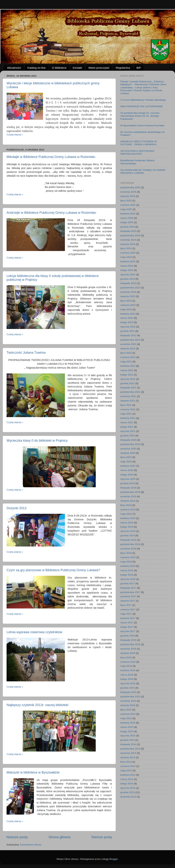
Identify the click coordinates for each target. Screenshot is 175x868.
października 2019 (130, 492)
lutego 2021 (127, 427)
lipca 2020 (126, 457)
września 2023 (128, 292)
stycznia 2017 (128, 631)
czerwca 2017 (128, 609)
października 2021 (130, 392)
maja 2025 (126, 209)
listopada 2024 (128, 231)
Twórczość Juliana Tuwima (26, 353)
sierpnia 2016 (128, 653)
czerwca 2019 (128, 510)
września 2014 (128, 753)
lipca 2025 (126, 201)
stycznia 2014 (128, 788)
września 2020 (128, 449)
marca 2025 (127, 218)
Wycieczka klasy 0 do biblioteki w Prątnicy (37, 441)
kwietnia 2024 (128, 261)
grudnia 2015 (128, 688)
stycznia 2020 (128, 479)
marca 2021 (127, 422)
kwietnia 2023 (128, 314)
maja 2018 (126, 562)
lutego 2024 (127, 270)
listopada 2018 (128, 540)
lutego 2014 (127, 784)
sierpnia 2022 (128, 348)
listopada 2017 (128, 588)
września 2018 (128, 549)
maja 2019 (126, 514)
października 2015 (130, 697)
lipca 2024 (126, 248)
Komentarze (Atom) (31, 845)
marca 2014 (127, 779)
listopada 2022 (128, 335)
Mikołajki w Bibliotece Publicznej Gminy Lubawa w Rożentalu (51, 157)
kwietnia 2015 (128, 723)
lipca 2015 (126, 710)
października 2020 (130, 444)
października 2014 (130, 749)
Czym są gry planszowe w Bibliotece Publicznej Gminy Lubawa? (53, 570)
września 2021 (128, 396)
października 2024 (130, 235)
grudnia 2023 (128, 279)
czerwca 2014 (128, 766)
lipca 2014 (126, 762)
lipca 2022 (126, 353)
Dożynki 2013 (16, 508)
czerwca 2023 (128, 305)
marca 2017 (127, 623)
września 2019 (128, 496)
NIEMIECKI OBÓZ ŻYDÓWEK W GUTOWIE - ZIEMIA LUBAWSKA (139, 143)
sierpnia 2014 (128, 757)
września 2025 (128, 192)
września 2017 (128, 596)
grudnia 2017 (128, 583)
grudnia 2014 (128, 740)
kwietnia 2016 (128, 670)
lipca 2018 (126, 553)
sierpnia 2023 (128, 296)
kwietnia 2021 (128, 418)
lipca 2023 (126, 301)
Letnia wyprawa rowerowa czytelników (34, 632)
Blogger (114, 859)
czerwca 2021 (128, 409)
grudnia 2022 (128, 331)
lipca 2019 (126, 505)
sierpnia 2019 (128, 501)
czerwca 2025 (128, 205)
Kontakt (77, 68)
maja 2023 (126, 309)
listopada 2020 (128, 440)
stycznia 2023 (128, 327)
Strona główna (60, 837)
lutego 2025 (127, 222)
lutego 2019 (127, 527)
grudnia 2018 (128, 536)
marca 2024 (127, 266)
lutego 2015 (127, 731)
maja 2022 (126, 362)
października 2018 (130, 544)
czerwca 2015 (128, 714)
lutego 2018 (127, 575)
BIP (139, 68)
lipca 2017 (126, 605)
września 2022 (128, 344)
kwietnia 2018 (128, 566)
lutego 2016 (127, 679)
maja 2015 (126, 718)
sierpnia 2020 (128, 453)
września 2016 (128, 649)
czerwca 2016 (128, 662)
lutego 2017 (127, 627)
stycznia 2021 (128, 431)
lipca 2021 (126, 405)
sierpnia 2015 (128, 705)
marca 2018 (127, 570)
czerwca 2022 (128, 357)
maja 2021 (126, 414)
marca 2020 (127, 470)
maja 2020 (126, 462)
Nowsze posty (17, 837)
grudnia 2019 (128, 483)
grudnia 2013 (128, 792)
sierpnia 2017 (128, 601)
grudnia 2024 (128, 227)
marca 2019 (127, 523)
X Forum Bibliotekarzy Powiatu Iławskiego (143, 100)
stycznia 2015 (128, 736)
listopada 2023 (128, 283)
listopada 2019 (128, 488)
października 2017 (130, 592)
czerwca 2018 (128, 557)
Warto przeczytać (99, 68)
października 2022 (130, 340)
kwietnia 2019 (128, 518)
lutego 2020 (127, 475)
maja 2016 (126, 666)
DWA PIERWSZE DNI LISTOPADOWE (142, 106)
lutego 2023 (127, 322)
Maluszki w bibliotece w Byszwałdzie (33, 772)
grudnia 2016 (128, 636)
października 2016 (130, 644)
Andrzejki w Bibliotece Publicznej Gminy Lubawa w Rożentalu (51, 213)
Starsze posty (102, 837)
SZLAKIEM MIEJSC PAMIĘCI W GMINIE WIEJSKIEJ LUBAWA (143, 171)
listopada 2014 (128, 744)
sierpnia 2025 (128, 196)
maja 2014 (126, 770)
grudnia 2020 (128, 436)
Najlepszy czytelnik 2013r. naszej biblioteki (37, 705)
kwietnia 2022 (128, 366)
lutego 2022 (127, 375)
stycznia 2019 (128, 531)
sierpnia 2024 (128, 244)
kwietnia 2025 (128, 214)
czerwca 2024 (128, 253)
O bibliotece (59, 68)
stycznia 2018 (128, 579)
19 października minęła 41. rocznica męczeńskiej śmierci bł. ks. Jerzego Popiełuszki (140, 116)
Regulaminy (123, 68)
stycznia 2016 (128, 683)
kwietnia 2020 (128, 466)
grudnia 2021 (128, 383)
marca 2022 (127, 370)
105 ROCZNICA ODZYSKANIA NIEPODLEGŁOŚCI (137, 152)
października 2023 (130, 288)
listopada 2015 (128, 692)
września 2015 (128, 701)
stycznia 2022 (128, 379)
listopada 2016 (128, 640)
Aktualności (14, 68)
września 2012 (128, 797)
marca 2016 (127, 675)
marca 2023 (127, 318)
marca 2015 (127, 727)
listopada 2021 (128, 388)
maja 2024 (126, 257)
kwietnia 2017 (128, 618)
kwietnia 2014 (128, 775)
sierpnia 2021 (128, 401)
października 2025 (130, 187)
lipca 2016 (126, 657)
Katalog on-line (36, 68)
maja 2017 (126, 614)
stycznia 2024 (128, 275)
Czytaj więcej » (15, 135)
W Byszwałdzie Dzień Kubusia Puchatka (142, 125)
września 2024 (128, 240)
